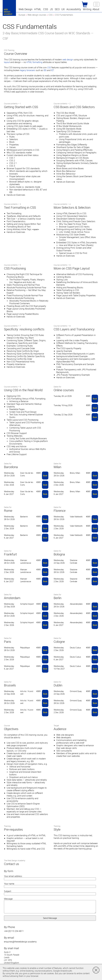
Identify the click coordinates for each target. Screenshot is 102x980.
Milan (57, 467)
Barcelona (11, 467)
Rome (8, 511)
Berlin (58, 598)
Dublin (58, 685)
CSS (49, 68)
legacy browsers (28, 70)
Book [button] (95, 399)
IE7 (53, 70)
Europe (22, 15)
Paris (8, 642)
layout (7, 62)
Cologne (59, 642)
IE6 (45, 70)
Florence (60, 511)
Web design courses (37, 15)
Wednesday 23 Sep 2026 (59, 562)
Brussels (10, 685)
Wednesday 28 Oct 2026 (9, 474)
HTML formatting (34, 62)
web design (68, 60)
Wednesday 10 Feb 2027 (59, 667)
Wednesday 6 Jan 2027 (9, 493)
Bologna (59, 554)
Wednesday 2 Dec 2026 (9, 483)
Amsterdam (12, 598)
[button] (26, 9)
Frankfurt (10, 554)
